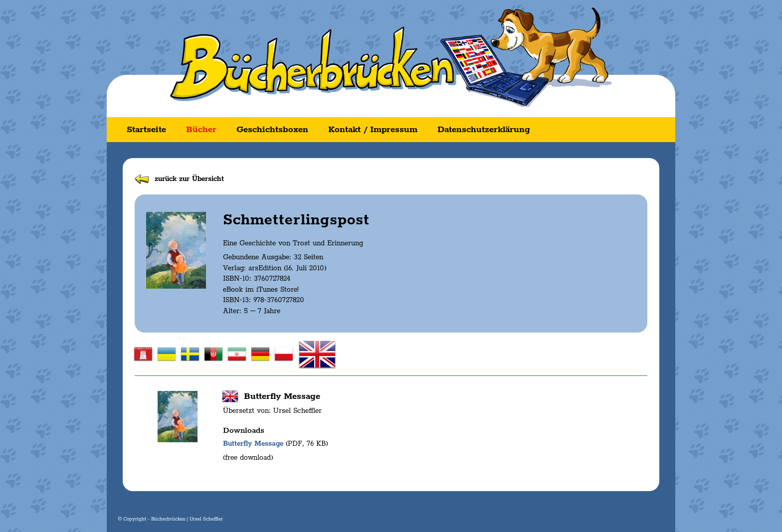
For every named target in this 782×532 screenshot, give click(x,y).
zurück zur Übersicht (189, 179)
